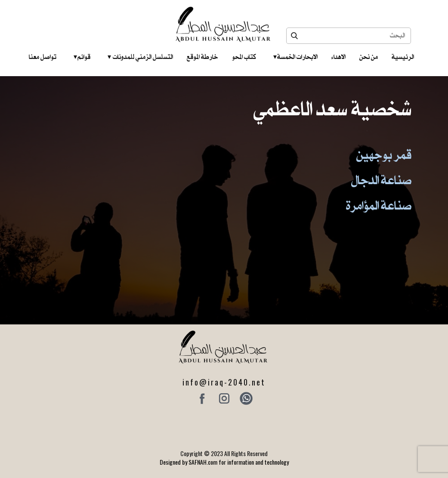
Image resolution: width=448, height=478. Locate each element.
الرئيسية (403, 57)
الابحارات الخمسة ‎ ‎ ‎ (295, 57)
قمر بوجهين (384, 154)
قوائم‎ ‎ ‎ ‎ (82, 57)
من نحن (369, 57)
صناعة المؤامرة (379, 205)
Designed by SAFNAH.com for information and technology (224, 462)
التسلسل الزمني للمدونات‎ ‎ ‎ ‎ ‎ (140, 57)
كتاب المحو (244, 57)
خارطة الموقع (202, 57)
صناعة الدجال (381, 180)
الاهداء (338, 57)
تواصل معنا (43, 57)
